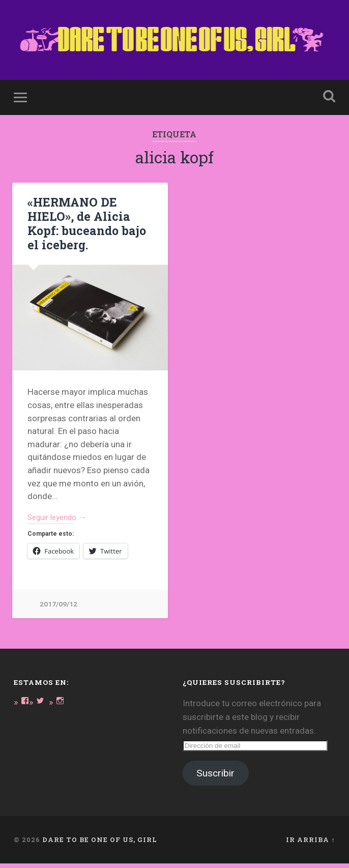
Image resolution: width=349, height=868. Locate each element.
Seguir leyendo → (61, 520)
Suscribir (215, 778)
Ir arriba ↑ (310, 844)
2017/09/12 (59, 608)
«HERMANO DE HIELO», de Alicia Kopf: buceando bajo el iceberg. (84, 226)
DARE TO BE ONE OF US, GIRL (100, 844)
